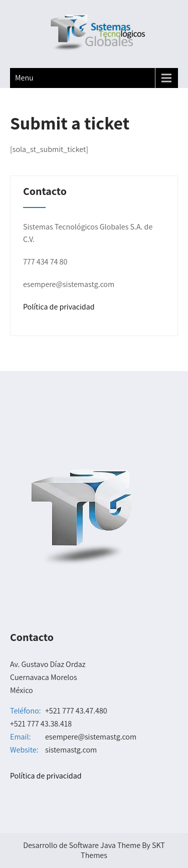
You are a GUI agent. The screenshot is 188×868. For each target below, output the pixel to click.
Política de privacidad (59, 307)
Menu (24, 78)
